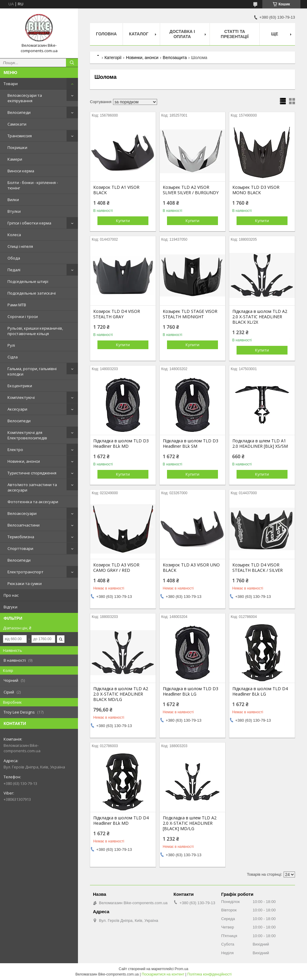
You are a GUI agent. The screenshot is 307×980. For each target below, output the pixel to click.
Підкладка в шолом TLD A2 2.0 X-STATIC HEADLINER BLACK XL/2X (260, 317)
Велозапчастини (24, 525)
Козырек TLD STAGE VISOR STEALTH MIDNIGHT (190, 314)
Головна (106, 34)
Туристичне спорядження (32, 473)
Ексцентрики (20, 386)
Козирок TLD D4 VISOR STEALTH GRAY (117, 314)
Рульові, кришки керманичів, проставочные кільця (35, 331)
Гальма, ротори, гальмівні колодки (32, 371)
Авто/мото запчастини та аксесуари (32, 487)
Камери (15, 159)
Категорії (113, 58)
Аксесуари (17, 409)
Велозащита (175, 58)
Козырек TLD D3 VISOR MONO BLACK (256, 190)
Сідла (13, 357)
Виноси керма (21, 171)
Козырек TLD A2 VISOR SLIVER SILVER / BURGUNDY (191, 190)
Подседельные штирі (28, 281)
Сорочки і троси (23, 316)
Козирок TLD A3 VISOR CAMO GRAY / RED (116, 568)
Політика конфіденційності (210, 974)
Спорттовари (20, 548)
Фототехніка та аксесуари (33, 502)
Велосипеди (19, 112)
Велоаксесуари (22, 513)
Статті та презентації (235, 34)
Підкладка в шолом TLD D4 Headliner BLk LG (260, 691)
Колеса (14, 235)
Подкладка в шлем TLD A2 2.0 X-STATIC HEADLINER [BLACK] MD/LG (190, 823)
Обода (14, 258)
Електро (15, 450)
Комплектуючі (21, 397)
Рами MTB (17, 305)
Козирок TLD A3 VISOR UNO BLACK (191, 568)
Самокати (17, 124)
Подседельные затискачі (32, 293)
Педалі (14, 270)
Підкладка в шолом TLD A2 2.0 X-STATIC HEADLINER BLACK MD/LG (121, 694)
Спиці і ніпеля (20, 246)
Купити (123, 221)
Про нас (11, 595)
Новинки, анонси (24, 461)
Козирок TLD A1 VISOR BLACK (116, 190)
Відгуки (10, 607)
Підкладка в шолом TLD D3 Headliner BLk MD (121, 444)
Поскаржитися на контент (163, 974)
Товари (11, 84)
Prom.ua (182, 969)
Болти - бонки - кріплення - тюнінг (33, 185)
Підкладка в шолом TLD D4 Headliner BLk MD (121, 821)
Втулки (14, 211)
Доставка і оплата (182, 34)
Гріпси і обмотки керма (29, 223)
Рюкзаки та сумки (25, 584)
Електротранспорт (25, 572)
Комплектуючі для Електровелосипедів (27, 435)
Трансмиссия (20, 136)
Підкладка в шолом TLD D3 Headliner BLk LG (191, 691)
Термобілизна (21, 537)
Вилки (13, 200)
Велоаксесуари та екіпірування (25, 98)
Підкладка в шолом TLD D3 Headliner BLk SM (191, 444)
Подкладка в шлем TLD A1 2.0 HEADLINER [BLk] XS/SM (260, 444)
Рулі (11, 345)
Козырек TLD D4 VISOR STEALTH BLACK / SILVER (258, 568)
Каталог (139, 34)
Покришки (17, 147)
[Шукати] (72, 63)
